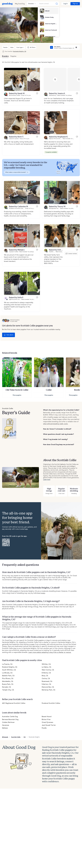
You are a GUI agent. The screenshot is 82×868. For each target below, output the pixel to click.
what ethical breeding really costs (55, 424)
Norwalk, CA (7, 687)
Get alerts (9, 335)
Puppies (13, 56)
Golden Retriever (8, 722)
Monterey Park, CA (49, 690)
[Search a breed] (48, 4)
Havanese (6, 725)
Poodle (44, 728)
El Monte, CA (46, 673)
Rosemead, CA (47, 681)
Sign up (75, 4)
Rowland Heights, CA (10, 667)
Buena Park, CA (8, 684)
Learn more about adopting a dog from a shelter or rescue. (50, 652)
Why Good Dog (20, 4)
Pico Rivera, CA (8, 678)
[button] (16, 79)
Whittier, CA (46, 664)
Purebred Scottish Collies (51, 703)
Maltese (5, 728)
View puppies (17, 395)
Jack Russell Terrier (49, 725)
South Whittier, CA (9, 670)
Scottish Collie (16, 737)
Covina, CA (46, 678)
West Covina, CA (48, 670)
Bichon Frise (46, 719)
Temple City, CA (8, 690)
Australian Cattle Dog (10, 717)
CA (25, 737)
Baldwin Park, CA (8, 676)
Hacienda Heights (34, 737)
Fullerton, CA (46, 684)
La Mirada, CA (7, 673)
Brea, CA (45, 676)
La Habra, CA (46, 667)
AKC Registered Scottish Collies (14, 703)
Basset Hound (47, 717)
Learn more (47, 480)
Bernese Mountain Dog (10, 719)
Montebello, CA (8, 681)
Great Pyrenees (47, 722)
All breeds (5, 737)
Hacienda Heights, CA (20, 51)
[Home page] (7, 4)
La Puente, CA (7, 664)
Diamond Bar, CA (48, 687)
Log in (66, 4)
